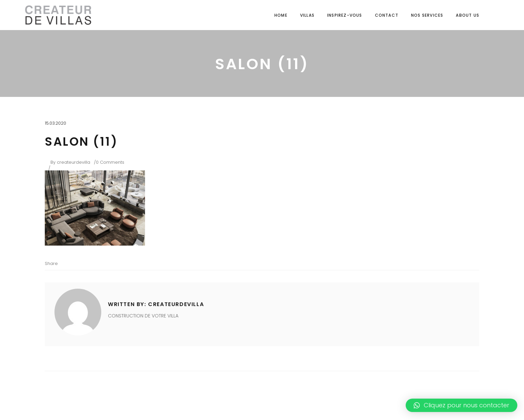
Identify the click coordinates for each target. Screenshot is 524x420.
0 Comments (110, 162)
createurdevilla (74, 162)
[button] (462, 405)
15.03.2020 (55, 123)
